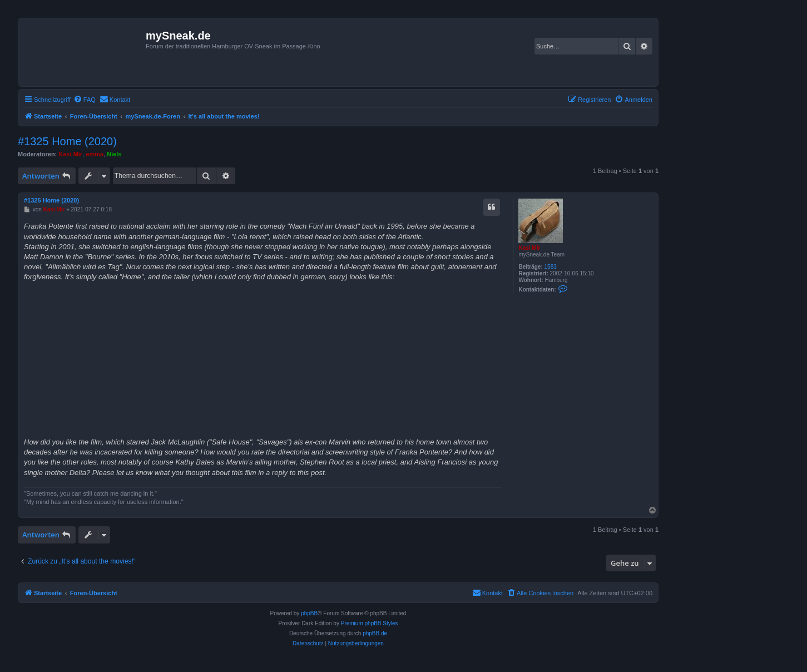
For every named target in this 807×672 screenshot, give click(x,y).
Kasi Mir (70, 154)
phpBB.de (375, 633)
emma (95, 154)
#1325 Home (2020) (67, 141)
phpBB (309, 613)
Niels (114, 154)
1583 (551, 267)
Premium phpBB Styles (370, 623)
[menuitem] (85, 100)
